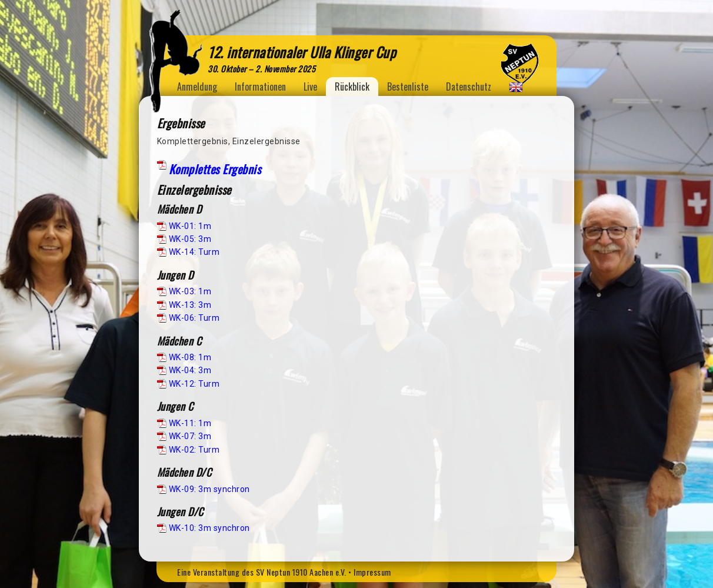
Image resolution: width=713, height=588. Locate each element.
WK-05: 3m (190, 239)
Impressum (372, 572)
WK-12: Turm (194, 384)
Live (310, 87)
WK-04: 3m (190, 370)
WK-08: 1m (190, 357)
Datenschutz (469, 87)
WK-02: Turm (194, 450)
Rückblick (352, 87)
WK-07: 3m (190, 436)
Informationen (260, 87)
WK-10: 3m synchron (209, 528)
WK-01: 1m (190, 226)
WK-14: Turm (194, 252)
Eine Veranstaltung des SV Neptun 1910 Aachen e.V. (262, 572)
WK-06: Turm (194, 318)
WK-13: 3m (190, 305)
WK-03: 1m (190, 291)
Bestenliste (408, 87)
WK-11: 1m (190, 423)
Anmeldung (197, 87)
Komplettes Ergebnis (215, 169)
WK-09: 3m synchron (209, 489)
